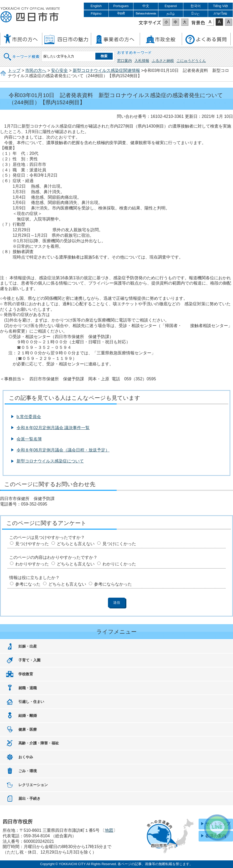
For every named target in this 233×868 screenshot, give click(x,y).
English (96, 6)
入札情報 (142, 61)
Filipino (96, 14)
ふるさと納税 (163, 61)
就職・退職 (28, 688)
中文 (146, 6)
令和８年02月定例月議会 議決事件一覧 (53, 428)
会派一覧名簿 (29, 439)
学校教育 (26, 674)
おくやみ (26, 757)
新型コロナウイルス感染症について (50, 461)
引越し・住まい (31, 702)
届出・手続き (29, 798)
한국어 (196, 6)
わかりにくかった (119, 564)
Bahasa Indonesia (146, 13)
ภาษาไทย (220, 14)
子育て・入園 (29, 660)
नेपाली (121, 14)
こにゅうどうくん (191, 61)
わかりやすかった (32, 564)
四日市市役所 (30, 15)
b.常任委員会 (29, 417)
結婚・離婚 (28, 716)
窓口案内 (125, 61)
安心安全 (59, 70)
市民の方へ (36, 70)
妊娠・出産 (28, 646)
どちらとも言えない (76, 544)
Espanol (171, 6)
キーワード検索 (22, 53)
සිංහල (195, 14)
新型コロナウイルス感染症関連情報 (106, 70)
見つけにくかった (119, 544)
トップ (14, 70)
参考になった (28, 584)
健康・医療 (28, 729)
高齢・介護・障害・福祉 (39, 743)
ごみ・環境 (28, 771)
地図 (109, 830)
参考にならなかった (113, 584)
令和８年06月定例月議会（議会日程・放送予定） (63, 450)
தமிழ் (171, 14)
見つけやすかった (32, 544)
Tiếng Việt (221, 6)
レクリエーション (33, 785)
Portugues (121, 6)
